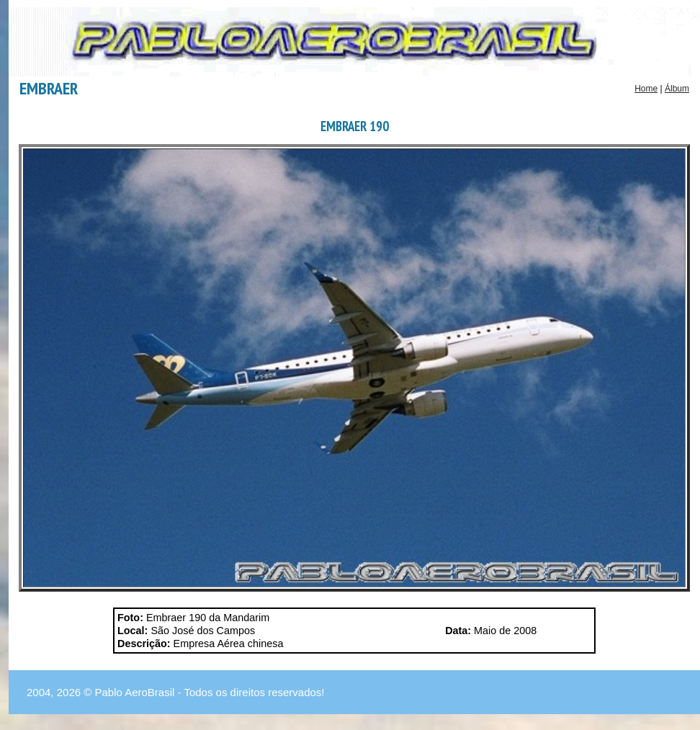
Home (646, 89)
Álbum (677, 89)
